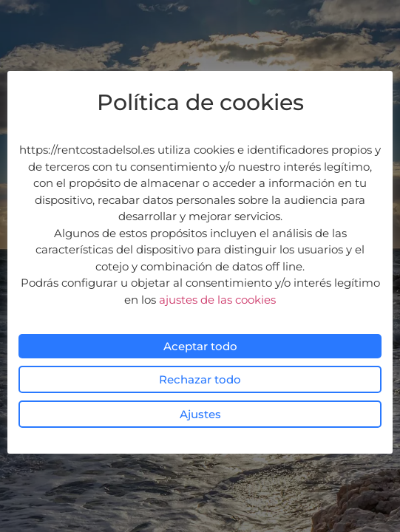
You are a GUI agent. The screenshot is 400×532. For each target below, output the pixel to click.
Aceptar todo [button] (200, 346)
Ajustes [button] (200, 414)
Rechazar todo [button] (200, 379)
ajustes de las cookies (217, 300)
